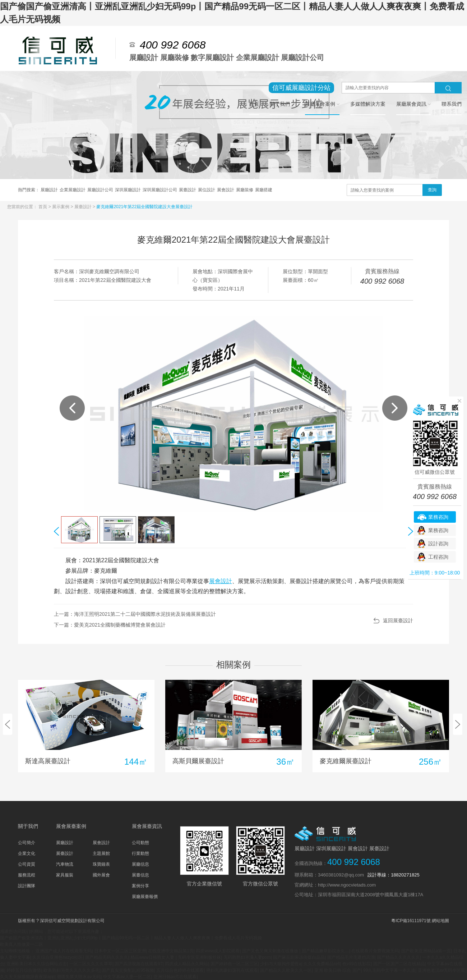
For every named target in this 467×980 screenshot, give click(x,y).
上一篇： (135, 614)
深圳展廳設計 (128, 190)
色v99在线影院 (357, 964)
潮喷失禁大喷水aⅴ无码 (79, 977)
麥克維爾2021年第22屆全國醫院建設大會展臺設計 (144, 207)
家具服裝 (65, 875)
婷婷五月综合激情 (24, 970)
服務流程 (27, 875)
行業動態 (140, 853)
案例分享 (140, 886)
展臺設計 (188, 190)
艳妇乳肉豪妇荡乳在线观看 (232, 970)
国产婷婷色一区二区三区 (234, 964)
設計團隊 (27, 886)
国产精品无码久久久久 (107, 957)
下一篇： (110, 625)
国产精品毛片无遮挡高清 (351, 957)
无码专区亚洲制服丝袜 (199, 957)
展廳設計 (49, 190)
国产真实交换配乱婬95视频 (128, 970)
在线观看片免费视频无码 (375, 951)
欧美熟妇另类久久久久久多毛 (71, 970)
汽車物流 (65, 864)
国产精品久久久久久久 (398, 957)
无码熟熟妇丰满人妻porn (247, 957)
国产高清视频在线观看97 (138, 964)
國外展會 (101, 875)
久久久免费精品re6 (322, 964)
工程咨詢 (438, 557)
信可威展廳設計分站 (301, 88)
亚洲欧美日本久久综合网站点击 (37, 964)
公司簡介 (27, 843)
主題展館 (101, 853)
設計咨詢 (438, 544)
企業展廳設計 (73, 190)
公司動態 (140, 843)
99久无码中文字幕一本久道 (389, 970)
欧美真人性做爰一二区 (22, 944)
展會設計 (226, 190)
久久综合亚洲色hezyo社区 (57, 957)
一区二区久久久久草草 (91, 964)
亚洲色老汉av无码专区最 (442, 970)
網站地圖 (440, 921)
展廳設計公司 (100, 190)
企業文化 (27, 853)
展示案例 (61, 207)
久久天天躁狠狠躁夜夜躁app (27, 977)
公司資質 (27, 864)
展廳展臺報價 (145, 897)
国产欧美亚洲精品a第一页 (426, 951)
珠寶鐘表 (101, 864)
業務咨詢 (438, 517)
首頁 (43, 207)
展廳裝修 (245, 190)
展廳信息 (140, 864)
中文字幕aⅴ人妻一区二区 (127, 977)
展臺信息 (140, 875)
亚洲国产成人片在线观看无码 (64, 951)
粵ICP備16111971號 (411, 921)
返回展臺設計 (398, 620)
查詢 (432, 190)
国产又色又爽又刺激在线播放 (271, 951)
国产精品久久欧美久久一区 (286, 970)
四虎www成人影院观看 (218, 951)
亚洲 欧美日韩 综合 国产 (338, 970)
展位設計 (207, 190)
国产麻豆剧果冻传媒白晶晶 (299, 957)
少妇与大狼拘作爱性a (281, 964)
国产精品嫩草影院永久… (325, 951)
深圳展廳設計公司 (160, 190)
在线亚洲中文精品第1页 (171, 951)
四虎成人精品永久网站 (186, 964)
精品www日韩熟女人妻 (153, 957)
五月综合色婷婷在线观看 (180, 970)
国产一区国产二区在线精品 (399, 964)
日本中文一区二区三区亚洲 (120, 951)
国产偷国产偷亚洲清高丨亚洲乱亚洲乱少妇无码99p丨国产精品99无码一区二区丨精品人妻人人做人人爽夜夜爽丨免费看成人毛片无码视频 (131, 938)
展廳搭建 (264, 190)
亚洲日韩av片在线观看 (175, 977)
